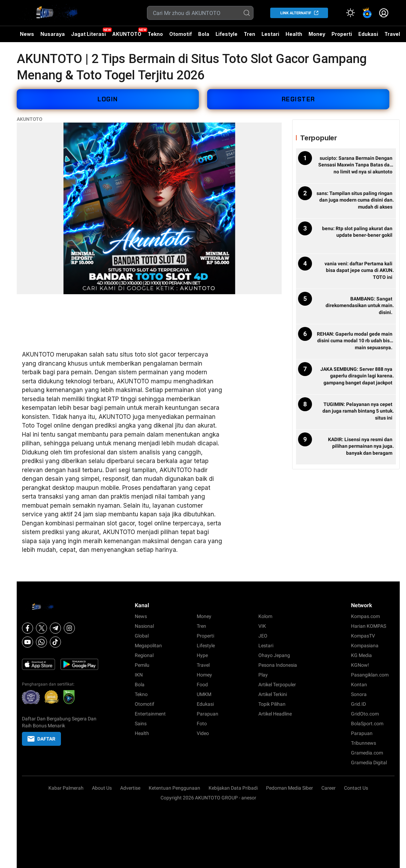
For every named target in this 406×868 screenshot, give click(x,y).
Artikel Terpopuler (277, 685)
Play (263, 675)
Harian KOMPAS (369, 626)
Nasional (144, 626)
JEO (263, 636)
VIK (262, 626)
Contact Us (356, 788)
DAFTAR (41, 739)
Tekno (155, 34)
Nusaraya (53, 34)
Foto (202, 724)
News (27, 34)
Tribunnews (364, 743)
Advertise (130, 788)
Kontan (359, 685)
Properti (342, 34)
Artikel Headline (275, 714)
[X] (41, 628)
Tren (249, 34)
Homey (204, 675)
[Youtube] (28, 642)
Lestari (270, 37)
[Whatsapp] (41, 642)
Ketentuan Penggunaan (174, 788)
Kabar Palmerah (66, 788)
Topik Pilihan (272, 704)
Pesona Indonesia (278, 665)
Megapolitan (148, 646)
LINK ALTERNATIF (296, 13)
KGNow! (360, 665)
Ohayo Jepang (274, 655)
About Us (102, 788)
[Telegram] (55, 628)
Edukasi (368, 34)
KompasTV (363, 636)
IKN (139, 675)
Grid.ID (358, 704)
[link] (367, 13)
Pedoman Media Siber (290, 788)
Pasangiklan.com (370, 675)
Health (294, 34)
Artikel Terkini (273, 694)
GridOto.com (365, 714)
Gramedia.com (367, 753)
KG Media (361, 655)
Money (317, 34)
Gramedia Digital (369, 763)
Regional (144, 655)
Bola (204, 34)
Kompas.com (365, 616)
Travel (392, 34)
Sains (141, 724)
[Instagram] (69, 628)
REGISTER (298, 99)
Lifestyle (227, 34)
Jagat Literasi (88, 34)
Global (142, 636)
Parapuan (208, 714)
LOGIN (108, 99)
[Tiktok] (55, 642)
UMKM (204, 694)
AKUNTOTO (127, 34)
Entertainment (150, 714)
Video (203, 733)
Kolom (265, 616)
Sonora (359, 694)
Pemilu (142, 665)
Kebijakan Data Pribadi (233, 788)
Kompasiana (365, 646)
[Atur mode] (350, 13)
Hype (202, 655)
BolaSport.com (367, 724)
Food (202, 685)
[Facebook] (28, 628)
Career (329, 788)
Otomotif (181, 34)
